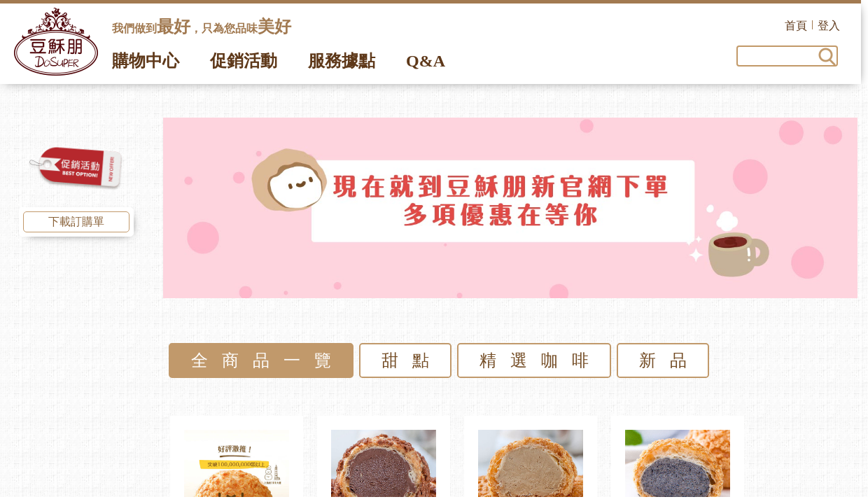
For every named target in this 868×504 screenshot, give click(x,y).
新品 (670, 360)
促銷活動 (244, 61)
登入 (836, 26)
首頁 (803, 26)
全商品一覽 (268, 360)
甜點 (412, 360)
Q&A (426, 61)
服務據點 (342, 61)
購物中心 (146, 61)
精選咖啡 (541, 360)
